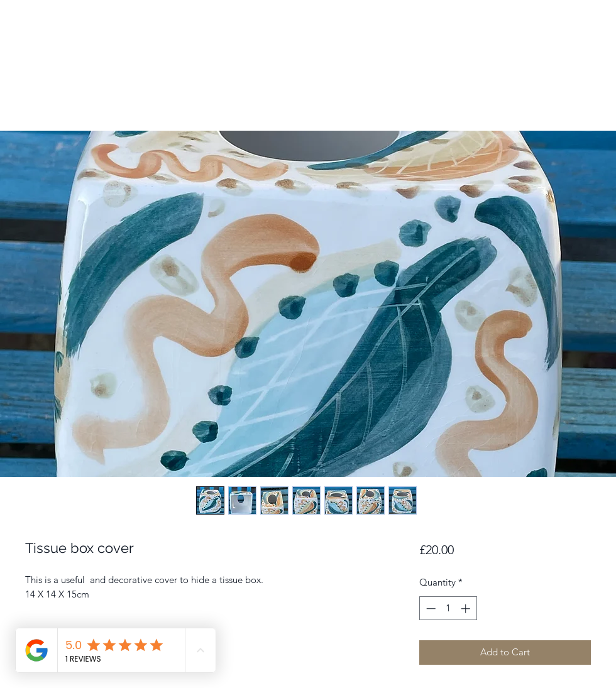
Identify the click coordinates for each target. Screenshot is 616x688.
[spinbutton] (448, 609)
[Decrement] (430, 609)
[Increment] (467, 609)
